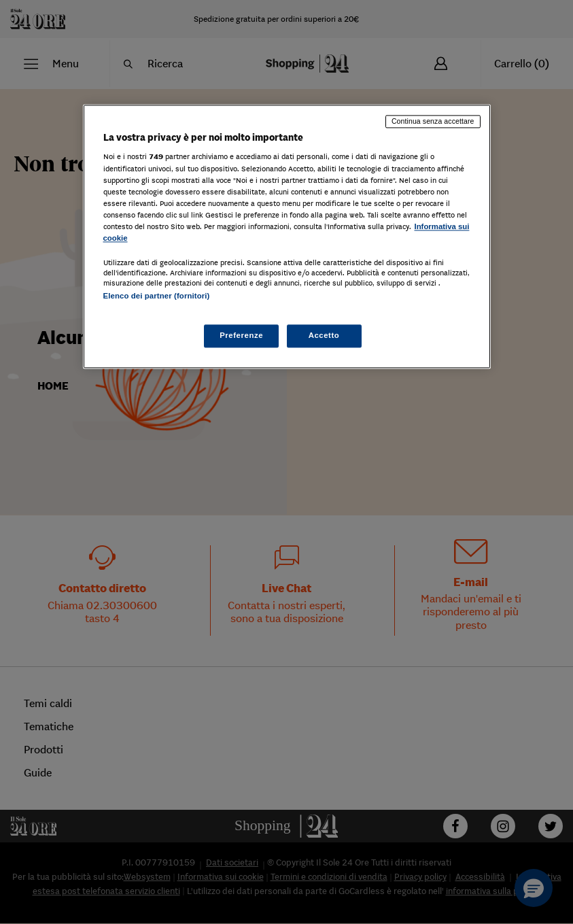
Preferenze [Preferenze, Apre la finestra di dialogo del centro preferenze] (241, 336)
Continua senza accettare (433, 121)
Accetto (324, 336)
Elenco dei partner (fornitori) (157, 296)
